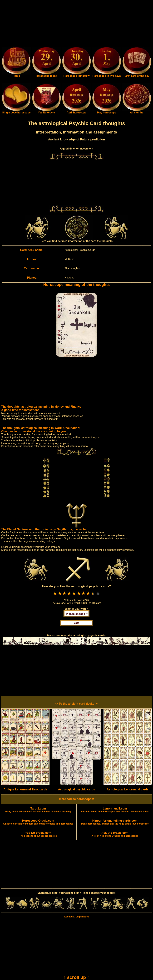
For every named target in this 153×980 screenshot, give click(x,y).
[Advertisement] (76, 24)
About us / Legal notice (76, 917)
